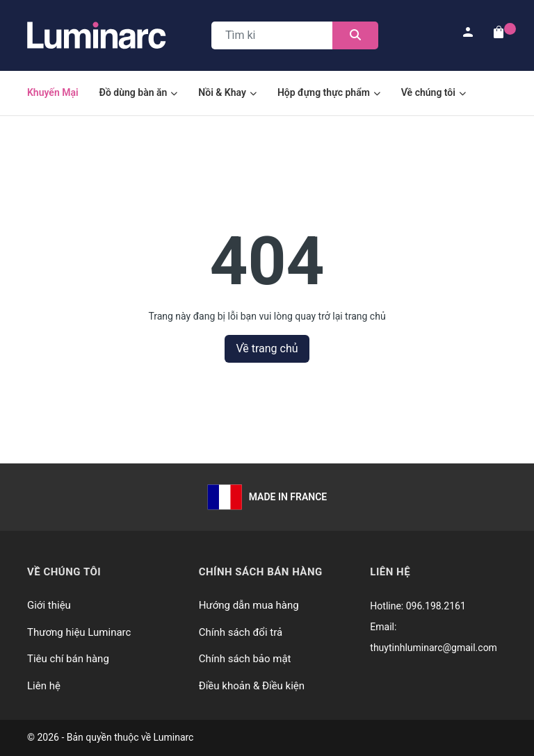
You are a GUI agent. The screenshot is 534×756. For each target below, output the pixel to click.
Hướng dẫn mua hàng (249, 605)
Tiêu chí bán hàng (68, 659)
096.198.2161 (436, 606)
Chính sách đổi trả (241, 632)
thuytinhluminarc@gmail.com (434, 648)
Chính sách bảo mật (245, 659)
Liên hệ (44, 686)
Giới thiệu (49, 605)
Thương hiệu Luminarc (79, 632)
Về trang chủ (267, 348)
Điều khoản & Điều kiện (252, 686)
